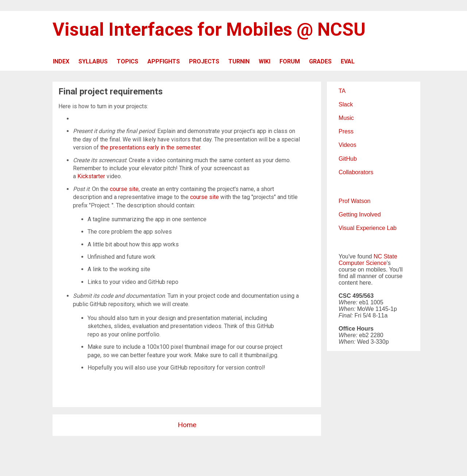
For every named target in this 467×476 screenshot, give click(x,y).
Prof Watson (354, 201)
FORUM (290, 61)
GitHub (348, 159)
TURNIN (239, 61)
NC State (385, 256)
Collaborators (356, 172)
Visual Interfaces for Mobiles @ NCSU (209, 30)
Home (187, 425)
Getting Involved (360, 214)
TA (342, 91)
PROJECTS (204, 61)
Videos (348, 145)
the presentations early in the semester (150, 147)
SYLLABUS (93, 61)
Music (346, 118)
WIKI (265, 61)
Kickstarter (91, 176)
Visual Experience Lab (368, 228)
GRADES (320, 61)
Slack (346, 104)
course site (124, 189)
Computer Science (363, 263)
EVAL (348, 61)
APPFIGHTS (164, 61)
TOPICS (128, 61)
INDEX (61, 61)
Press (346, 131)
